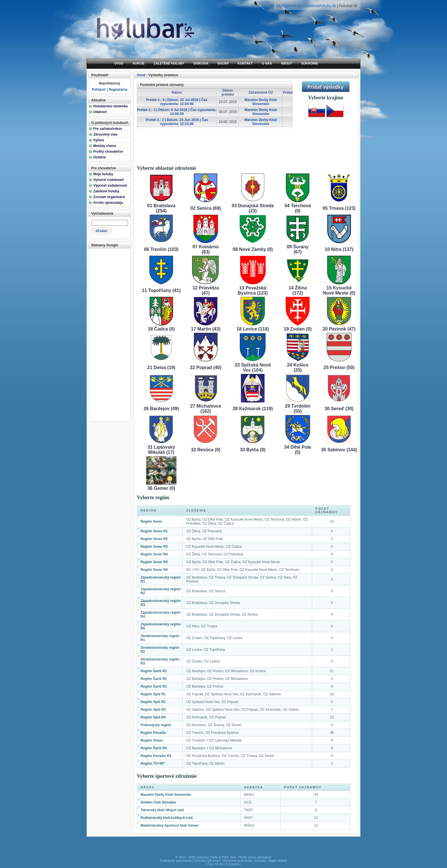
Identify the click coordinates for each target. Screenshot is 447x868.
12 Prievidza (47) (206, 290)
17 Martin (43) (206, 329)
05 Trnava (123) (339, 208)
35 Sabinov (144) (339, 450)
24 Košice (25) (298, 367)
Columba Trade (207, 857)
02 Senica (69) (206, 208)
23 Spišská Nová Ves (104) (253, 367)
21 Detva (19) (161, 367)
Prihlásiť (99, 90)
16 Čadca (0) (161, 329)
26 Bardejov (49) (161, 409)
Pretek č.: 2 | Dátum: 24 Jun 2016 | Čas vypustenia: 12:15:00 (177, 122)
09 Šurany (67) (298, 249)
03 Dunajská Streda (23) (253, 208)
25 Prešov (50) (339, 367)
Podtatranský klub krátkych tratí (167, 818)
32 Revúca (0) (206, 450)
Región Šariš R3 (154, 686)
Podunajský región (156, 725)
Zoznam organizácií (109, 197)
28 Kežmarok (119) (253, 409)
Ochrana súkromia (207, 861)
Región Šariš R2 (154, 679)
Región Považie (153, 733)
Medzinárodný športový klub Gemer (170, 825)
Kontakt (260, 861)
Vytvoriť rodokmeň (108, 180)
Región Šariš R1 (154, 671)
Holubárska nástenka (110, 106)
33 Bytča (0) (253, 450)
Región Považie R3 (156, 756)
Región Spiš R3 (153, 710)
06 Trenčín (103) (161, 249)
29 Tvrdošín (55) (298, 409)
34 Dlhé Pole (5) (298, 450)
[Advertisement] (109, 334)
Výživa (98, 140)
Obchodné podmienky (237, 861)
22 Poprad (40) (206, 367)
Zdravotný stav (105, 134)
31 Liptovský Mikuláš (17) (161, 450)
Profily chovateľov (108, 152)
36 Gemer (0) (161, 488)
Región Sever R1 (154, 531)
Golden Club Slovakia (158, 802)
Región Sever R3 (154, 547)
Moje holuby (103, 174)
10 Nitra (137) (339, 249)
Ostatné (100, 157)
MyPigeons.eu (289, 6)
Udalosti (100, 112)
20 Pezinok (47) (339, 329)
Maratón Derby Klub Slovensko (261, 102)
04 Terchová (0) (298, 208)
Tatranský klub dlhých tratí (162, 810)
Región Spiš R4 (153, 717)
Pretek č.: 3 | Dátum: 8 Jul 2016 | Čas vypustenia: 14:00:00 (177, 112)
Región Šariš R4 (154, 748)
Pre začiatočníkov (108, 129)
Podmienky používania (176, 861)
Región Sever (152, 521)
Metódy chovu (105, 146)
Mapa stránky (278, 861)
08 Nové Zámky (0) (253, 249)
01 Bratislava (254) (161, 208)
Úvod (141, 75)
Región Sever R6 (154, 570)
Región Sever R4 (154, 554)
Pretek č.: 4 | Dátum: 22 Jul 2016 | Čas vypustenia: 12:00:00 (177, 102)
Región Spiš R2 (153, 702)
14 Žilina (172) (298, 290)
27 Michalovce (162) (206, 409)
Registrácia (118, 90)
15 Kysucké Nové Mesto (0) (339, 290)
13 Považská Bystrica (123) (253, 290)
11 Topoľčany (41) (161, 290)
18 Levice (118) (253, 329)
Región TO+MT (153, 764)
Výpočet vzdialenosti (110, 186)
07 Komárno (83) (206, 249)
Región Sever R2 (154, 539)
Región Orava (152, 740)
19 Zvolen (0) (298, 329)
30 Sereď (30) (339, 409)
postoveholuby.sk (321, 6)
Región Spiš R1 (153, 694)
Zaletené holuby (106, 191)
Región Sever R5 (154, 562)
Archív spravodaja (108, 203)
